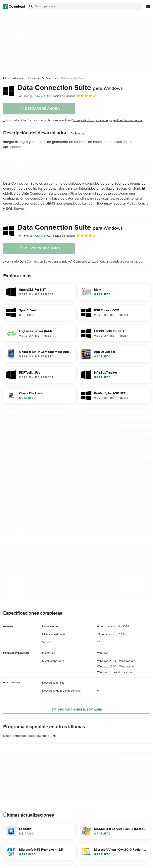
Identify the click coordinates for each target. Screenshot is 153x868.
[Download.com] (14, 6)
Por (25, 96)
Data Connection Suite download (26, 736)
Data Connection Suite (70, 88)
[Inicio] (6, 78)
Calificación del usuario (72, 96)
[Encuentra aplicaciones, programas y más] (85, 6)
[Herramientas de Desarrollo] (42, 78)
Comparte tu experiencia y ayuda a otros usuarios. (108, 120)
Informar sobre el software (77, 710)
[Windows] (18, 78)
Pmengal (80, 133)
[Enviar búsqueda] (31, 6)
